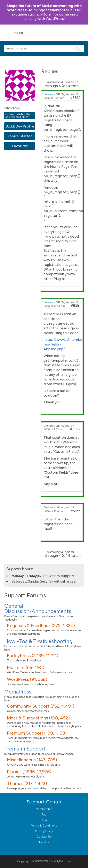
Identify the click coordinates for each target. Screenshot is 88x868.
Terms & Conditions (44, 826)
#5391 (76, 306)
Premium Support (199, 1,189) (37, 733)
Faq (44, 815)
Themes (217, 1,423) (27, 784)
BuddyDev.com (61, 861)
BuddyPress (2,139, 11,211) (33, 656)
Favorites (20, 146)
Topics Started (20, 136)
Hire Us (44, 842)
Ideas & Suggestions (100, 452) (38, 718)
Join (44, 820)
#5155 (75, 511)
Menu (16, 33)
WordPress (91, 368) (27, 679)
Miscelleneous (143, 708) (32, 760)
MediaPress (18, 692)
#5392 (75, 98)
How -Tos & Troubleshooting (38, 641)
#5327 (75, 429)
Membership (44, 809)
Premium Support (25, 749)
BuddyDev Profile (20, 126)
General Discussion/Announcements (38, 608)
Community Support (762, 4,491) (41, 706)
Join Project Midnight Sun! (44, 8)
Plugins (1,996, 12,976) (29, 772)
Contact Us (44, 837)
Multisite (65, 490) (26, 667)
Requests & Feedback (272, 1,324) (41, 626)
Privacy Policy (44, 831)
